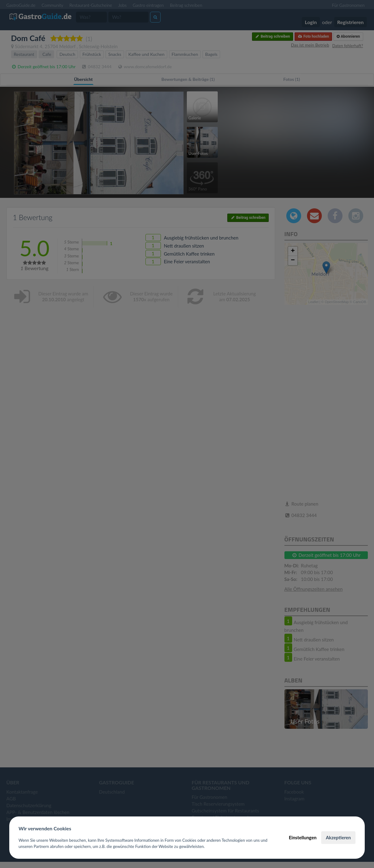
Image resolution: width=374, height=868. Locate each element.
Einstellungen (303, 837)
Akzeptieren (338, 837)
